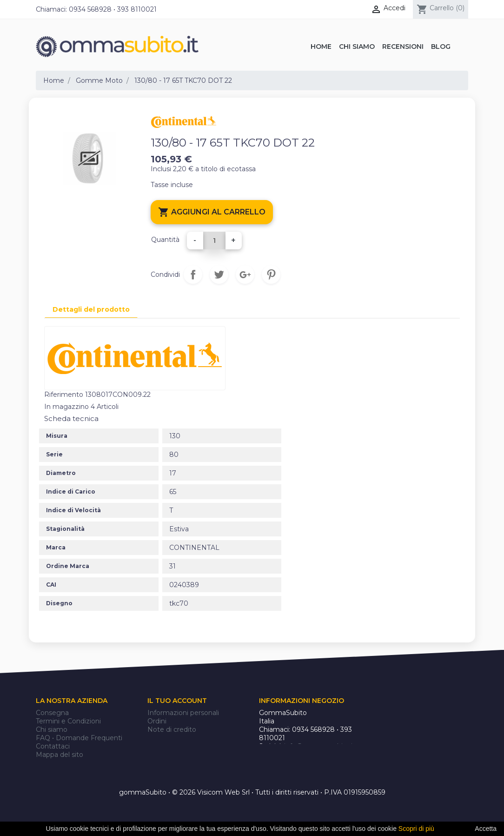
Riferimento (64, 395)
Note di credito (172, 729)
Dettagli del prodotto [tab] (91, 309)
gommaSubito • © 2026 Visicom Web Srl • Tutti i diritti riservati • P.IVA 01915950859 (252, 793)
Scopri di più (416, 829)
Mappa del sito (60, 755)
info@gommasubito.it (320, 746)
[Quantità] (214, 241)
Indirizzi (160, 738)
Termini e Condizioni (68, 721)
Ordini (157, 721)
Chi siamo (52, 729)
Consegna (52, 713)
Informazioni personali (183, 713)
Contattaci (53, 746)
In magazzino (66, 407)
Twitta (219, 274)
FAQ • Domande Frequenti (79, 738)
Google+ (245, 274)
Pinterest (271, 274)
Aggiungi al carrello (212, 212)
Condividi (193, 274)
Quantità (165, 240)
